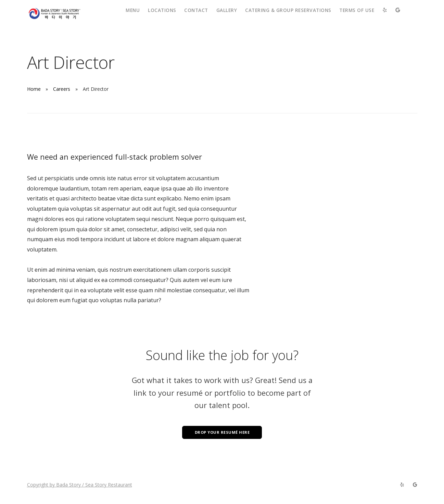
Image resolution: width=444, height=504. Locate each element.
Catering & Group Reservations (288, 10)
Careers (62, 89)
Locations (162, 10)
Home (34, 89)
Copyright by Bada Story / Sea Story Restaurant (80, 489)
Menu (133, 10)
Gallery (227, 10)
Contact (196, 10)
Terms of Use (357, 10)
